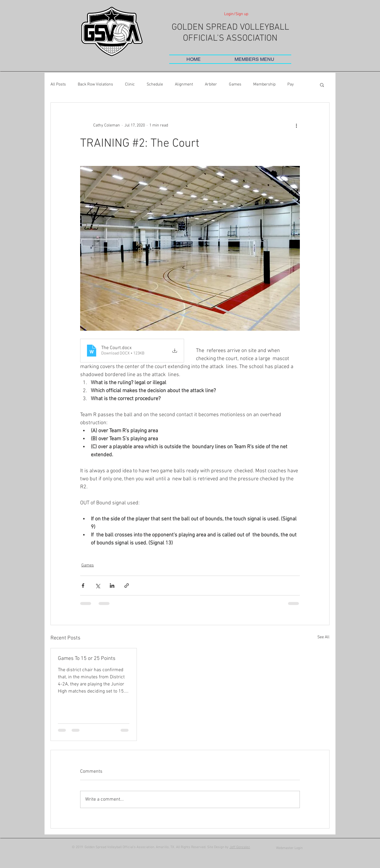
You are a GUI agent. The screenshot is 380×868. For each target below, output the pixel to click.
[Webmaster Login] (289, 848)
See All (323, 637)
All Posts (58, 84)
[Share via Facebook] (83, 586)
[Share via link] (127, 586)
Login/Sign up (236, 14)
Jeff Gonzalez (240, 847)
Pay (291, 84)
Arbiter (211, 84)
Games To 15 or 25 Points (87, 659)
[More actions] (296, 125)
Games (235, 84)
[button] (254, 59)
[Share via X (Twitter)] (98, 586)
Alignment (184, 84)
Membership (264, 84)
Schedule (155, 84)
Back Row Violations (95, 84)
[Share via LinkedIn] (112, 586)
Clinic (130, 84)
